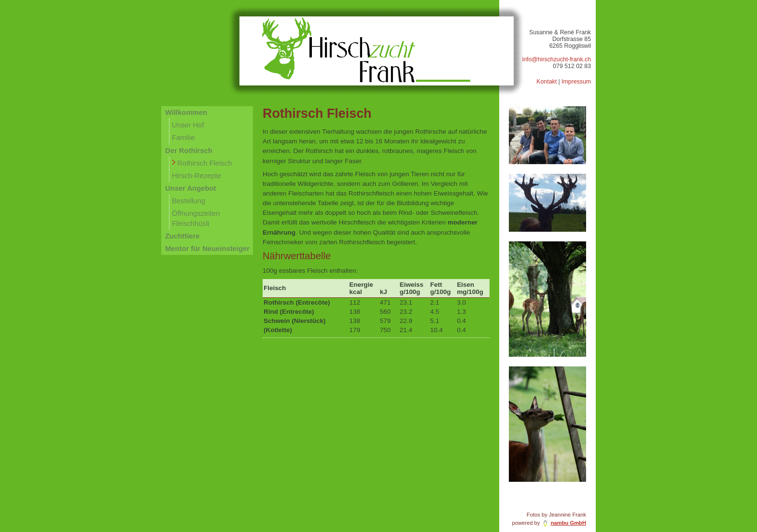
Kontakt (547, 82)
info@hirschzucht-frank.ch (556, 59)
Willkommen (186, 112)
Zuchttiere (182, 236)
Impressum (576, 82)
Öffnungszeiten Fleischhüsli (196, 218)
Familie (183, 138)
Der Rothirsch (189, 151)
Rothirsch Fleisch (204, 163)
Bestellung (189, 201)
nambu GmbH (568, 523)
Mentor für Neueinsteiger (207, 249)
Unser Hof (188, 125)
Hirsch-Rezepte (196, 176)
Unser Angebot (190, 188)
